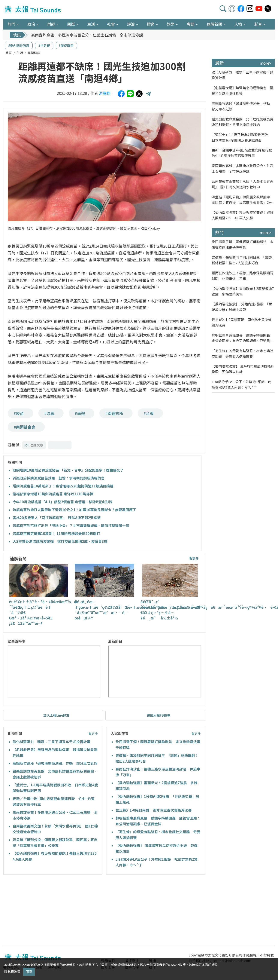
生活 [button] (91, 24)
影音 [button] (258, 24)
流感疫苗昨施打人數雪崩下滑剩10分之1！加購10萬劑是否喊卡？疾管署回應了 (74, 510)
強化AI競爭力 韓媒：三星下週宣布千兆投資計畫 (52, 742)
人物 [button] (238, 24)
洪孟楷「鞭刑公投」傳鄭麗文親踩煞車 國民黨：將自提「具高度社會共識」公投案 (243, 200)
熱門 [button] (11, 24)
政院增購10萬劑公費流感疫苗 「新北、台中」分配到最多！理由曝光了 (68, 470)
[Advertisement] (42, 911)
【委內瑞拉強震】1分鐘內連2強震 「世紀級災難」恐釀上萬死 (242, 307)
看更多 (194, 558)
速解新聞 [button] (214, 24)
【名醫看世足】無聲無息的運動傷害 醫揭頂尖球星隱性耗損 (243, 91)
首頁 (9, 53)
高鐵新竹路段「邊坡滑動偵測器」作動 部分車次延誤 (55, 763)
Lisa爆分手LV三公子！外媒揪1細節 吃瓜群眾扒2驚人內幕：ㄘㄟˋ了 (242, 385)
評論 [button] (131, 24)
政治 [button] (31, 24)
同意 (29, 972)
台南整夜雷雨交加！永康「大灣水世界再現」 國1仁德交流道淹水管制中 (243, 184)
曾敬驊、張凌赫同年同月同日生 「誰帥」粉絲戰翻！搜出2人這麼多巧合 (243, 260)
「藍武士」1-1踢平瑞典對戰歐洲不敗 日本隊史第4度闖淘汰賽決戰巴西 (242, 137)
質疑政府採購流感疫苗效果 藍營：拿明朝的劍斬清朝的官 (59, 478)
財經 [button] (51, 24)
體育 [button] (151, 24)
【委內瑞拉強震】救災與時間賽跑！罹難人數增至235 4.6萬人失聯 (243, 215)
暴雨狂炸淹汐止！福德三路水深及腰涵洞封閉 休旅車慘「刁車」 (243, 276)
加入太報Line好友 (57, 715)
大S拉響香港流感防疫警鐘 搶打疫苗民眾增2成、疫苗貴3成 (60, 541)
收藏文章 (34, 445)
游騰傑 (105, 93)
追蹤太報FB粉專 (159, 715)
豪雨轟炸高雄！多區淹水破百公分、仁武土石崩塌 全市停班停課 (87, 35)
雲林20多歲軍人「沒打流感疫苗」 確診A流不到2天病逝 (57, 518)
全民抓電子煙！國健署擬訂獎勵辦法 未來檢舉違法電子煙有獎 (243, 244)
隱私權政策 (12, 972)
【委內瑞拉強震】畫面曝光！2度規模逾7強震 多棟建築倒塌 (243, 291)
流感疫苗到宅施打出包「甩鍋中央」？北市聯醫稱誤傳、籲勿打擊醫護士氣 (71, 526)
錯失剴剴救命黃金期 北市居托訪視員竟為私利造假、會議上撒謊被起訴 (243, 122)
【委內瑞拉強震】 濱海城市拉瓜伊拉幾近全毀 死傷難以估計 (243, 369)
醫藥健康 (34, 53)
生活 (20, 53)
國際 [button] (71, 24)
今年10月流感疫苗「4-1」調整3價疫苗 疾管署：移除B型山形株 (63, 502)
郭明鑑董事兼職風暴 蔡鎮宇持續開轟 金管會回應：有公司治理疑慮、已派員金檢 (243, 338)
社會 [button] (111, 24)
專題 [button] (191, 24)
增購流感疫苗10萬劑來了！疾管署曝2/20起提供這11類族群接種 (63, 486)
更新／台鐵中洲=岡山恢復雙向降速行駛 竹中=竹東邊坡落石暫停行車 (243, 153)
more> (266, 63)
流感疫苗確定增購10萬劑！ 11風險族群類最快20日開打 (56, 533)
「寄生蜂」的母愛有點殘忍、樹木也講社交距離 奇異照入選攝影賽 (243, 353)
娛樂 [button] (171, 24)
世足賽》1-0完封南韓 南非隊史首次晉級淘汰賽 (154, 810)
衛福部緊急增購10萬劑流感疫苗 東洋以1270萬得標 (53, 494)
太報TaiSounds (33, 9)
